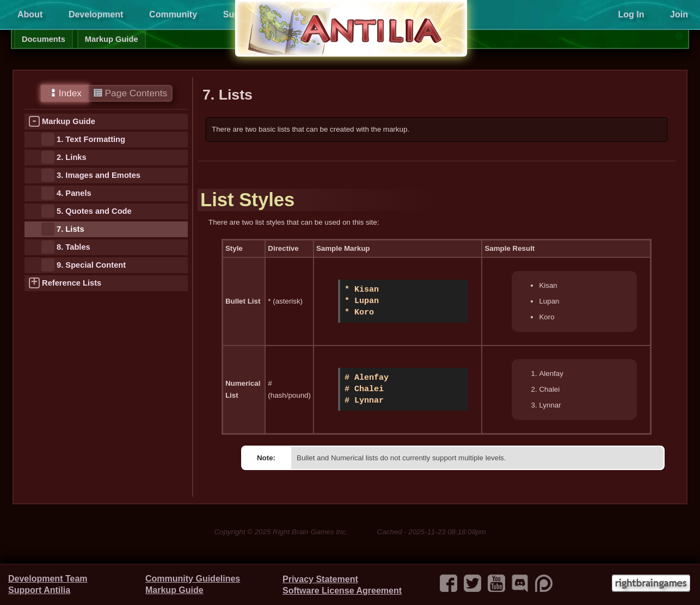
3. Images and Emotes (99, 175)
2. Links (72, 157)
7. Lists (70, 229)
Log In (631, 14)
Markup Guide (112, 39)
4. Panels (74, 193)
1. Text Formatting (91, 139)
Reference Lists (72, 283)
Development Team (48, 579)
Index (65, 93)
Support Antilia (39, 590)
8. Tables (73, 247)
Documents (44, 39)
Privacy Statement (320, 579)
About (30, 14)
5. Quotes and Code (94, 211)
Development (96, 14)
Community (173, 14)
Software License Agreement (342, 591)
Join (679, 14)
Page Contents (130, 93)
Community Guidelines (193, 579)
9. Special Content (91, 265)
